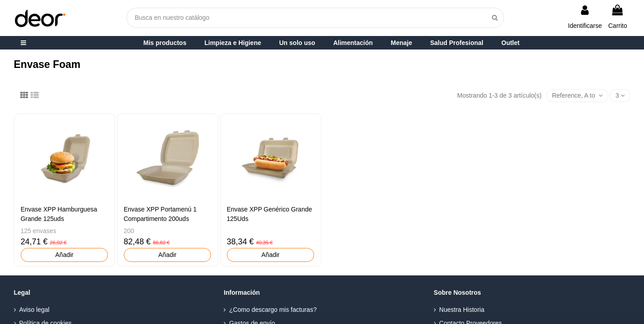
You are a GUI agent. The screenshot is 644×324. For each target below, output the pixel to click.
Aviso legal (34, 310)
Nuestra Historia (462, 310)
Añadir (64, 255)
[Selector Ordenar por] (577, 96)
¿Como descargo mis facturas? (273, 310)
